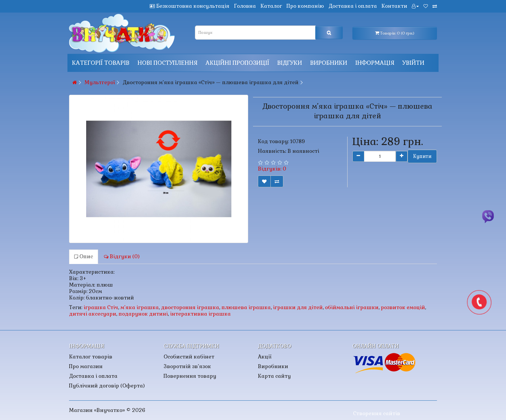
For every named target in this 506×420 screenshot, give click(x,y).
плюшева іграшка (246, 307)
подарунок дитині (143, 314)
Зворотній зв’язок (187, 366)
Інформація (375, 63)
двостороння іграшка (190, 307)
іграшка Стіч (101, 307)
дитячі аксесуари (93, 314)
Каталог (271, 6)
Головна (245, 6)
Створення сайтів (377, 413)
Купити (422, 156)
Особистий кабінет (189, 357)
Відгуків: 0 (272, 169)
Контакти (394, 6)
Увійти (413, 63)
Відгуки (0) (122, 256)
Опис (84, 256)
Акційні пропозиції (237, 63)
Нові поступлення (167, 63)
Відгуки (290, 63)
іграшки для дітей (298, 307)
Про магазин (86, 366)
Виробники (329, 63)
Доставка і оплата (353, 6)
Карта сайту (274, 376)
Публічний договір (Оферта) (107, 386)
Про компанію (305, 6)
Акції (265, 357)
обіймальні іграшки (352, 307)
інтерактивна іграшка (200, 314)
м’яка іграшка (140, 307)
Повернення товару (190, 376)
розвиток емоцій (403, 307)
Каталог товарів (91, 357)
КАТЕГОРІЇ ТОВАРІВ (101, 63)
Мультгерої (100, 82)
